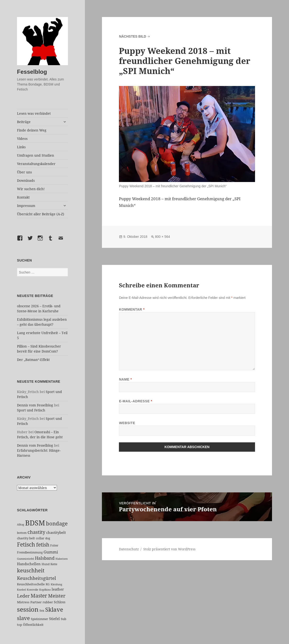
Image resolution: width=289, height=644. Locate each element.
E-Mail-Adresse (136, 401)
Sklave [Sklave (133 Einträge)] (54, 610)
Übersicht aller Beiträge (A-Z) (41, 214)
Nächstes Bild (133, 36)
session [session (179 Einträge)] (28, 609)
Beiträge (24, 122)
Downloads (26, 180)
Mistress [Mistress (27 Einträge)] (23, 602)
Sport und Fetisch (31, 410)
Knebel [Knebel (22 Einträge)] (21, 590)
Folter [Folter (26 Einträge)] (54, 545)
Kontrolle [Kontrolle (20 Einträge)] (33, 590)
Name (125, 379)
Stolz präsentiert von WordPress (169, 549)
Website (127, 423)
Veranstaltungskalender (36, 164)
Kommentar (132, 309)
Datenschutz (129, 549)
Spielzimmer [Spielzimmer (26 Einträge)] (39, 619)
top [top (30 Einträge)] (19, 625)
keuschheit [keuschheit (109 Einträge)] (31, 570)
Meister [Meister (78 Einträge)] (57, 596)
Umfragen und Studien (36, 155)
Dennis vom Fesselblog (35, 405)
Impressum (26, 206)
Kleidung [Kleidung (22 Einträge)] (56, 584)
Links (21, 147)
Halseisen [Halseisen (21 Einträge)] (62, 559)
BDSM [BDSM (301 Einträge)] (35, 523)
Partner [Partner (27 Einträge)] (36, 602)
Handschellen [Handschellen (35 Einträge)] (29, 564)
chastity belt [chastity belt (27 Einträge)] (26, 538)
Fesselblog (32, 72)
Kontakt (23, 197)
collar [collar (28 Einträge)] (40, 538)
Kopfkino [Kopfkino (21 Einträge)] (45, 590)
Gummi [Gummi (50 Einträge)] (51, 552)
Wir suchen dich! (31, 189)
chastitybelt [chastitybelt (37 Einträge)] (56, 532)
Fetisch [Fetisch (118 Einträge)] (26, 544)
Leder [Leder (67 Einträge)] (23, 596)
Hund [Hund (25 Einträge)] (46, 564)
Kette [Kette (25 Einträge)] (54, 564)
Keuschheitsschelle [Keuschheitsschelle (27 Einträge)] (31, 584)
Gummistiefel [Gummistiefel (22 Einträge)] (25, 559)
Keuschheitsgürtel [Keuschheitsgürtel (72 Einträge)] (36, 578)
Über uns (24, 172)
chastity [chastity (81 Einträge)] (36, 532)
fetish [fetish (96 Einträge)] (43, 544)
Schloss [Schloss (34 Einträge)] (60, 602)
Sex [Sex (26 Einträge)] (42, 611)
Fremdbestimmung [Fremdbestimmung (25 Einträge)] (30, 552)
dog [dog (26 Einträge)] (48, 538)
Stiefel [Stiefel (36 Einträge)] (54, 619)
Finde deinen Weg (32, 130)
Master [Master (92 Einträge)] (39, 596)
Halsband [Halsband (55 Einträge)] (45, 558)
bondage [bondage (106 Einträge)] (57, 523)
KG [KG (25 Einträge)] (48, 584)
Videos (22, 139)
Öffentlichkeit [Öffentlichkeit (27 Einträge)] (33, 625)
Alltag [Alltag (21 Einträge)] (21, 524)
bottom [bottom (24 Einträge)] (22, 533)
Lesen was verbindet (34, 113)
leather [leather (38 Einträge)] (58, 589)
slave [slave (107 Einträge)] (23, 618)
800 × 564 (163, 237)
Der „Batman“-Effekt (33, 360)
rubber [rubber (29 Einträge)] (48, 602)
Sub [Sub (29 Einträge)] (64, 619)
